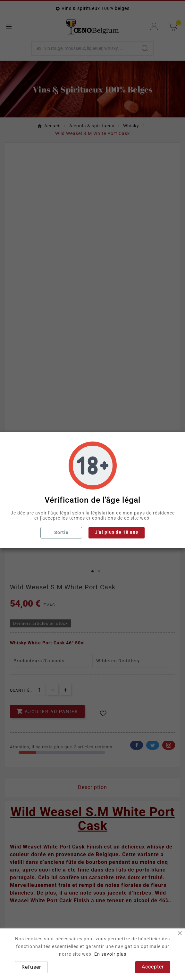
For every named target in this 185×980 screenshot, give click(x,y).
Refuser (31, 967)
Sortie (61, 532)
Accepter (153, 967)
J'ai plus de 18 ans (117, 532)
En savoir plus (110, 954)
